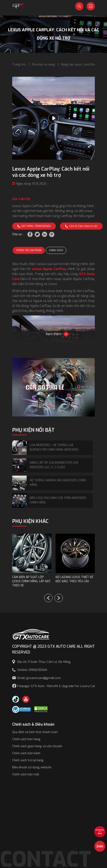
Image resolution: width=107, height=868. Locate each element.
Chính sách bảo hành (26, 753)
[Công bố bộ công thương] (21, 709)
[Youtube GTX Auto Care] (26, 699)
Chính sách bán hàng (26, 739)
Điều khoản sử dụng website (32, 767)
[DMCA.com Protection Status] (41, 709)
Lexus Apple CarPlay (49, 269)
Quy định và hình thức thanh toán (35, 732)
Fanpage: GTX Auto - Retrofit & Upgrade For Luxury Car (56, 686)
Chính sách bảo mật (26, 774)
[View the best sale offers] (100, 832)
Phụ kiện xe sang (43, 65)
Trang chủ (19, 65)
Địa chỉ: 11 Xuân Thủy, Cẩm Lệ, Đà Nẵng (44, 662)
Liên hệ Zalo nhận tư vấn (81, 226)
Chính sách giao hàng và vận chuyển (37, 746)
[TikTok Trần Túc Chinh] (16, 699)
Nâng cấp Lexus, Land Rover (80, 65)
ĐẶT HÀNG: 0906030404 (34, 226)
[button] (59, 598)
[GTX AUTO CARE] (31, 634)
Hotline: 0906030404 (32, 670)
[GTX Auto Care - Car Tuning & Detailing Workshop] (19, 6)
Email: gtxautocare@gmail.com (39, 678)
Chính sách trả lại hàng (28, 760)
